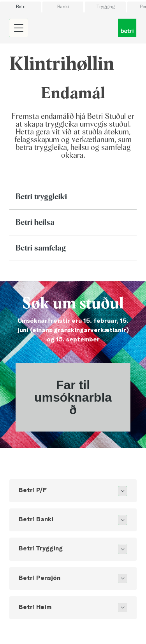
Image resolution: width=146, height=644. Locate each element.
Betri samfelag (41, 248)
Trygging (106, 7)
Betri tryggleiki (41, 197)
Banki (63, 7)
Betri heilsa (35, 223)
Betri (21, 7)
